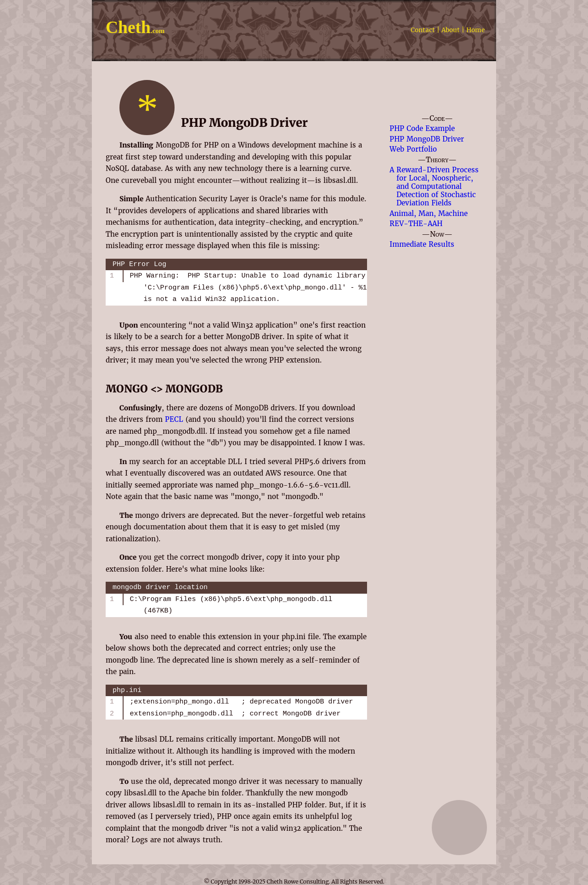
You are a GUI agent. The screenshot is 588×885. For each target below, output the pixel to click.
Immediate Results (422, 244)
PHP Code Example (422, 128)
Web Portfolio (413, 149)
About (451, 30)
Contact (423, 30)
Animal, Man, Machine (429, 213)
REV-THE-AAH (416, 224)
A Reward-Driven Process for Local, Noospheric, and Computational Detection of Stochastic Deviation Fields (434, 186)
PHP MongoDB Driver (427, 139)
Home (475, 30)
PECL (174, 419)
